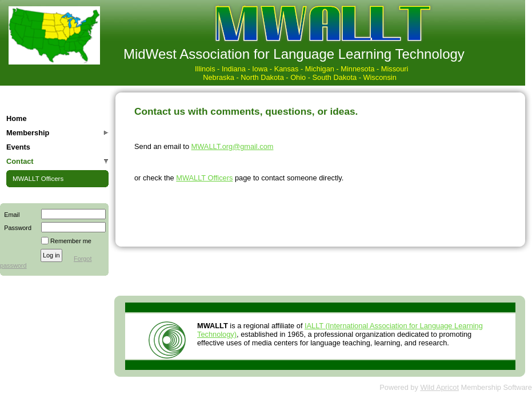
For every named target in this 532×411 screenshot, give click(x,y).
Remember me (71, 241)
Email (10, 215)
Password (16, 228)
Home (17, 118)
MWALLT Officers (38, 179)
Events (18, 147)
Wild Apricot (439, 387)
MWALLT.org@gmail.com (233, 146)
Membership (28, 133)
